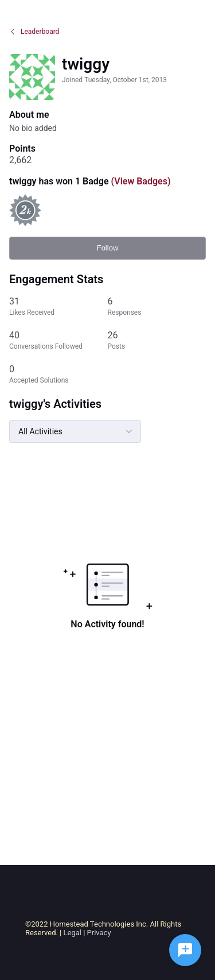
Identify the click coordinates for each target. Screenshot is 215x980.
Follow (108, 248)
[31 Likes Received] (58, 306)
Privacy (99, 933)
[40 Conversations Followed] (58, 340)
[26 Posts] (157, 340)
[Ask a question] (185, 950)
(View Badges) (140, 181)
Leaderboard (34, 32)
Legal (73, 933)
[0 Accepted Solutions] (58, 374)
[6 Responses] (157, 306)
